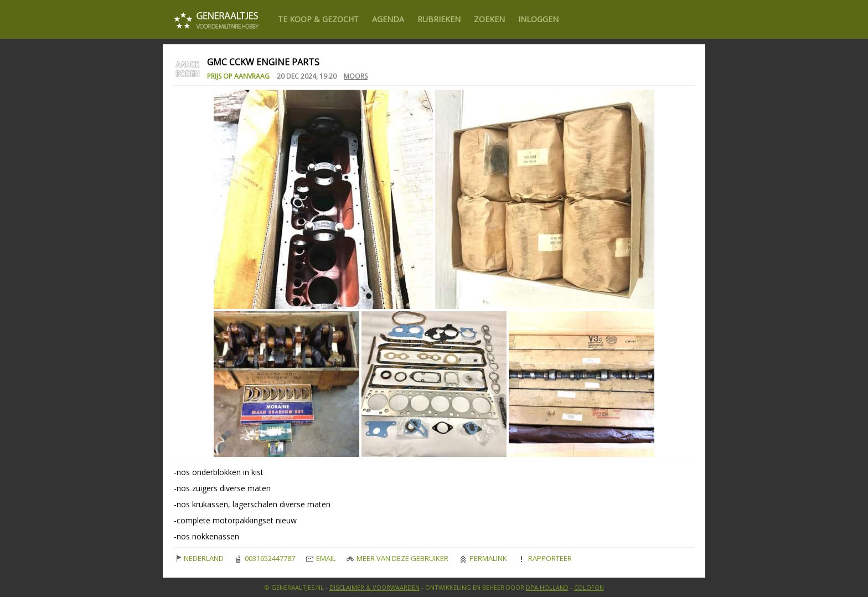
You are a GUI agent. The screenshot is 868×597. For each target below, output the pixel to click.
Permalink (483, 558)
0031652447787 (265, 558)
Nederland (199, 558)
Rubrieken (439, 19)
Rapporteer (545, 558)
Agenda (388, 19)
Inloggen (538, 19)
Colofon (589, 587)
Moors (356, 76)
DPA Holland (547, 587)
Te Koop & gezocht (318, 19)
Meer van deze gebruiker (397, 558)
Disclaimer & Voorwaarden (374, 587)
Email (321, 558)
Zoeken (489, 19)
